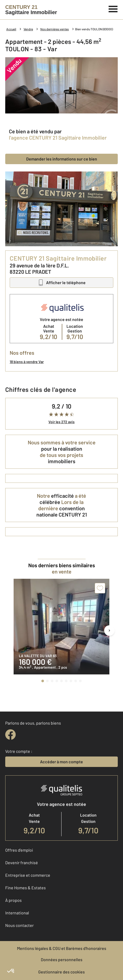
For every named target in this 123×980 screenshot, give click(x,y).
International (17, 913)
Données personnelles (62, 959)
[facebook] (10, 735)
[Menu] (113, 8)
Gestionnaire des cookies (61, 972)
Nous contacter (19, 925)
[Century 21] (31, 10)
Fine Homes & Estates (26, 888)
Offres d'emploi (19, 850)
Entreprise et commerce (28, 875)
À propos (13, 900)
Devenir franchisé (22, 862)
